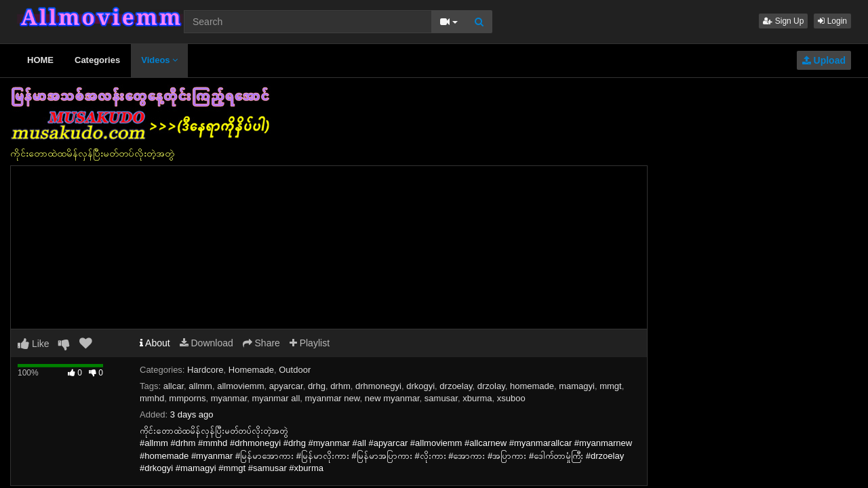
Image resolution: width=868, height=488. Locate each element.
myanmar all (276, 398)
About (155, 343)
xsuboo (511, 398)
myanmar (229, 398)
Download (206, 343)
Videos (159, 60)
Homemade (251, 370)
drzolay (491, 386)
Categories (97, 60)
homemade (532, 386)
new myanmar (392, 398)
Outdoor (295, 370)
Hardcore (205, 370)
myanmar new (333, 398)
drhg (317, 386)
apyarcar (286, 386)
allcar (174, 386)
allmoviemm (240, 386)
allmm (200, 386)
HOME (40, 60)
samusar (441, 398)
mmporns (187, 398)
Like (34, 344)
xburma (477, 398)
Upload (824, 60)
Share (261, 343)
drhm (340, 386)
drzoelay (456, 386)
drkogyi (420, 386)
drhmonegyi (378, 386)
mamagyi (577, 386)
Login (832, 21)
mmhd (152, 398)
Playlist (310, 343)
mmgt (611, 386)
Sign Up (783, 21)
